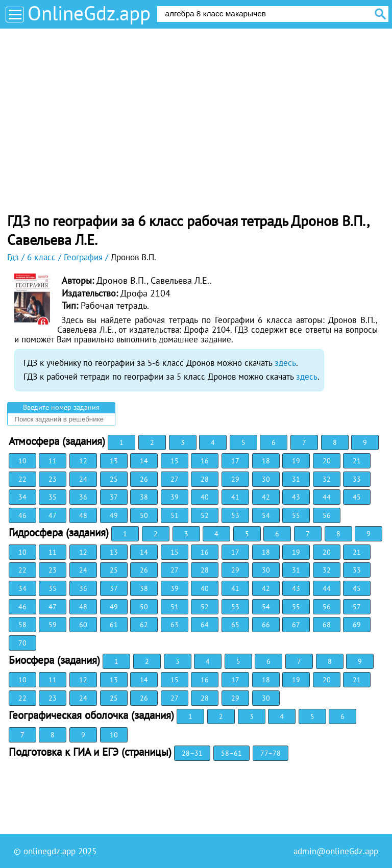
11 (53, 461)
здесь (285, 363)
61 (114, 625)
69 (357, 625)
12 (83, 461)
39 (175, 497)
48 (83, 515)
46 (22, 515)
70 (22, 643)
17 (235, 461)
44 (327, 497)
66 (266, 625)
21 (357, 461)
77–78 (271, 753)
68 (327, 625)
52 (205, 515)
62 (144, 625)
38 (144, 497)
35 (53, 497)
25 (114, 479)
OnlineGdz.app (89, 13)
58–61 (231, 753)
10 (22, 461)
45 (357, 497)
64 (205, 625)
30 (266, 479)
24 (83, 479)
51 (175, 515)
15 (175, 461)
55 (296, 515)
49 (114, 515)
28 (205, 479)
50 (144, 515)
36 (83, 497)
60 (83, 625)
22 (22, 479)
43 (296, 497)
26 (144, 479)
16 (205, 461)
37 (114, 497)
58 (22, 625)
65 (235, 625)
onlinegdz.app (50, 851)
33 (357, 479)
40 (205, 497)
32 (327, 479)
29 (235, 479)
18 (266, 461)
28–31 (192, 753)
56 (327, 515)
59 (53, 625)
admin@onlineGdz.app (336, 851)
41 (235, 497)
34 (22, 497)
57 (357, 607)
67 (296, 625)
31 (296, 479)
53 (235, 515)
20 (327, 461)
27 (175, 479)
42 (266, 497)
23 (53, 479)
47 (53, 515)
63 (175, 625)
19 (296, 461)
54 (266, 515)
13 (114, 461)
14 (144, 461)
